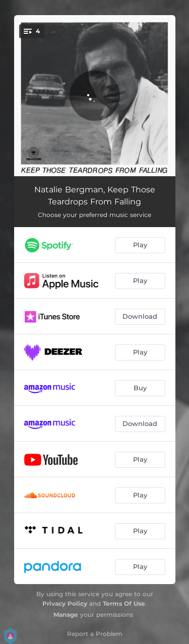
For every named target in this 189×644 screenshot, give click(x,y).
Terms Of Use (124, 603)
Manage (66, 615)
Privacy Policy (65, 603)
